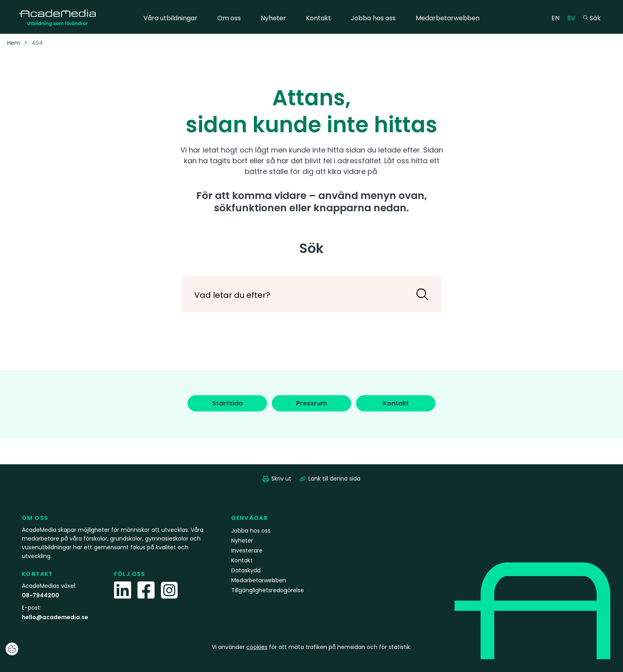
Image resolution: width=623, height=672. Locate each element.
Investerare (247, 550)
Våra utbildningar (170, 18)
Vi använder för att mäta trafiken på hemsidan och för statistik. (311, 647)
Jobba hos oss (373, 18)
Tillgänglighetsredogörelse (268, 590)
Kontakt (318, 18)
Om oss (229, 18)
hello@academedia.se (55, 617)
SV (573, 18)
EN (557, 18)
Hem (14, 43)
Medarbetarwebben (448, 18)
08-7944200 (41, 595)
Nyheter (273, 18)
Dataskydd (246, 570)
